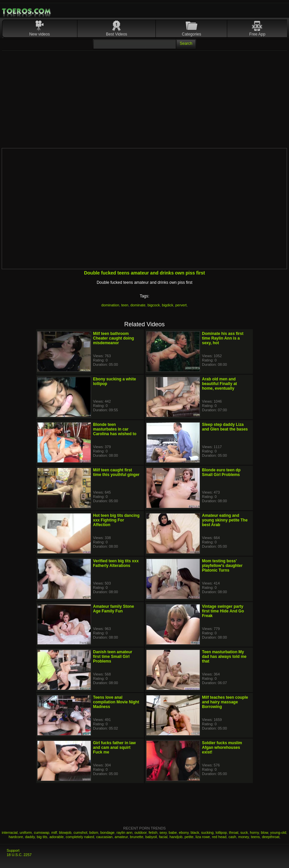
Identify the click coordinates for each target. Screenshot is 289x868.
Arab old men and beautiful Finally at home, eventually (219, 384)
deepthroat (271, 837)
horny (254, 832)
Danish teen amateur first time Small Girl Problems (113, 657)
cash (232, 837)
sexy (163, 832)
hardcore (16, 837)
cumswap (42, 832)
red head (219, 837)
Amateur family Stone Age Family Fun (113, 609)
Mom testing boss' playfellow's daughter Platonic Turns (222, 566)
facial (163, 837)
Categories (191, 34)
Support (13, 850)
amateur (121, 837)
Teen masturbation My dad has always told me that (224, 657)
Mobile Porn (27, 11)
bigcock (154, 305)
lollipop (221, 832)
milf (54, 832)
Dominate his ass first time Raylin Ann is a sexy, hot (223, 338)
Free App (257, 34)
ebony (184, 832)
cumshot (80, 832)
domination (110, 305)
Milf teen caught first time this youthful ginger (116, 472)
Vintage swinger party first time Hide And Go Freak (223, 611)
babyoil (151, 837)
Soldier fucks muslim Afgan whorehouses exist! (222, 748)
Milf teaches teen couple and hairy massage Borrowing (225, 702)
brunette (137, 837)
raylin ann (125, 832)
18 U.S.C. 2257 (19, 855)
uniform (26, 832)
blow (264, 832)
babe (173, 832)
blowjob (65, 832)
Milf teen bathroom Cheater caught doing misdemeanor (113, 338)
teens (255, 837)
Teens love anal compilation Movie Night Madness (116, 702)
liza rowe (203, 837)
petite (189, 837)
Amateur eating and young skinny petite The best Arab (225, 520)
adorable (57, 837)
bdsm (94, 832)
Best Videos (117, 34)
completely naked (80, 837)
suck (244, 832)
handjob (176, 837)
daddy (30, 837)
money (243, 837)
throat (234, 832)
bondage (107, 832)
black (195, 832)
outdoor (141, 832)
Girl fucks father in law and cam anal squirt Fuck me (114, 748)
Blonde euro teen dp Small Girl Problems (221, 472)
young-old (278, 832)
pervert (181, 305)
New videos (40, 34)
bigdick (167, 305)
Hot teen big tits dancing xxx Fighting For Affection (116, 520)
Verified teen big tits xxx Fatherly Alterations (116, 563)
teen (125, 305)
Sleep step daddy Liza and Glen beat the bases (225, 427)
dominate (138, 305)
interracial (10, 832)
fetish (153, 832)
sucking (207, 832)
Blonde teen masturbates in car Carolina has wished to (115, 429)
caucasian (104, 837)
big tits (42, 837)
